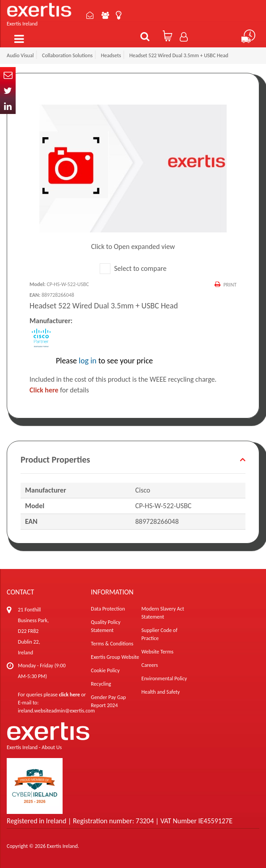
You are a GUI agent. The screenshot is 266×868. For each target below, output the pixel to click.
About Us (106, 15)
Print (230, 285)
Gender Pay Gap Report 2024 (108, 701)
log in (88, 361)
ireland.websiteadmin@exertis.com (56, 711)
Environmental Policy (164, 678)
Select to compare (133, 268)
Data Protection (108, 609)
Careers (150, 665)
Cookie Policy (105, 670)
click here (70, 695)
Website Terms (157, 652)
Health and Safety (160, 692)
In (8, 106)
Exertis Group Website (115, 657)
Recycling (101, 684)
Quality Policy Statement (106, 626)
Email (8, 75)
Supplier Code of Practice (159, 634)
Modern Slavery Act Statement (163, 613)
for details (59, 390)
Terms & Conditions (112, 644)
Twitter (8, 91)
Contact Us (91, 15)
